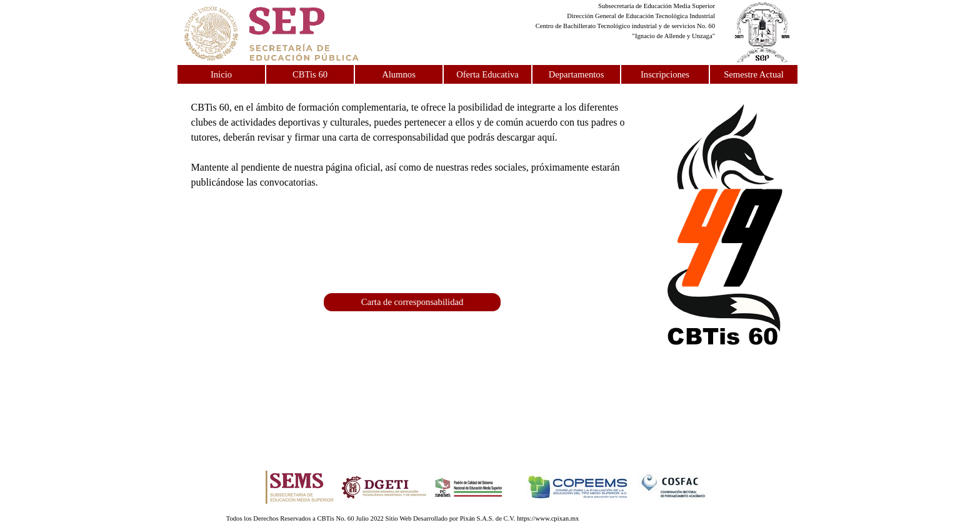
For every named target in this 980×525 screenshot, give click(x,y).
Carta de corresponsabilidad (412, 302)
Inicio (221, 74)
